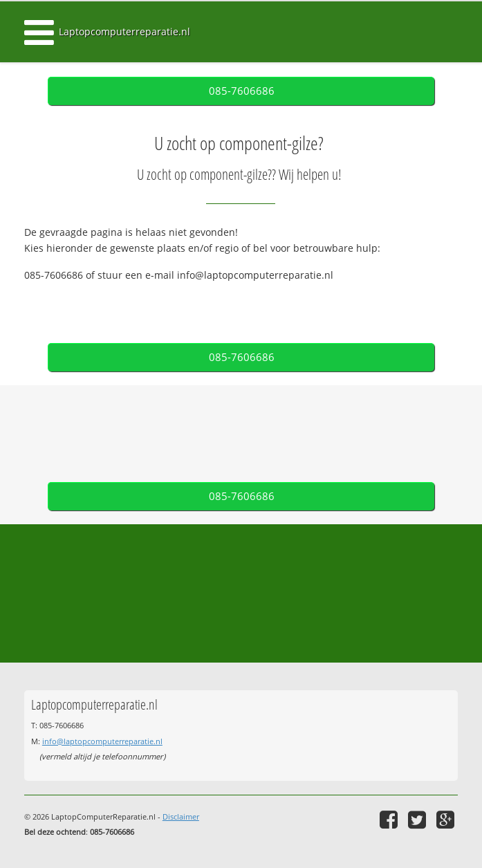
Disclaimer (181, 816)
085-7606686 (242, 91)
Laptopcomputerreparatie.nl (124, 31)
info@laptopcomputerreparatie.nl (102, 741)
